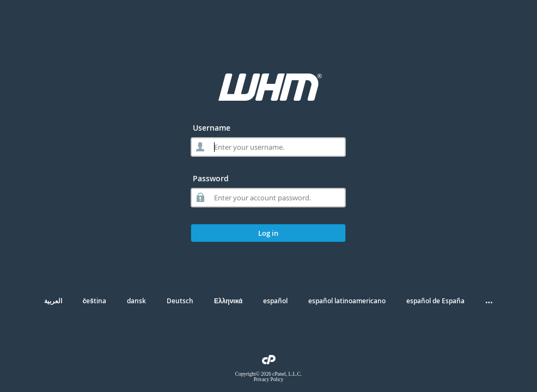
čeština (94, 301)
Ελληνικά (228, 301)
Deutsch (180, 301)
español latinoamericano (347, 301)
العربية (53, 301)
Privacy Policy (269, 379)
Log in (268, 233)
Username (212, 128)
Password (211, 178)
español (275, 301)
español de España (435, 301)
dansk (136, 301)
